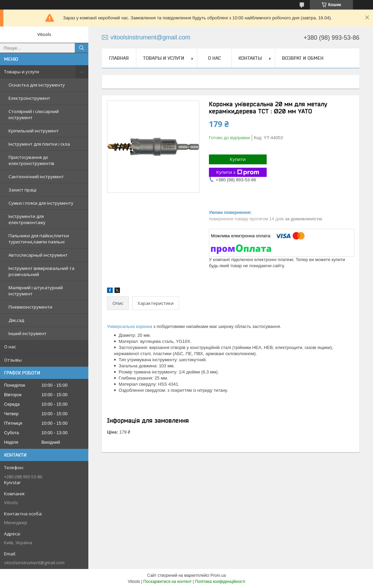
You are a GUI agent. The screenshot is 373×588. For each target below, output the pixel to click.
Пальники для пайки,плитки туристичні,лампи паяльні (39, 239)
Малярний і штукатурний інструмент (36, 291)
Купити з (238, 172)
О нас (10, 347)
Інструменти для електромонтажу (27, 219)
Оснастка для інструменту (37, 85)
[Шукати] (82, 48)
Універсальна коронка (130, 326)
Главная (119, 58)
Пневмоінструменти (30, 307)
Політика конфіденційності (220, 582)
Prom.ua (218, 575)
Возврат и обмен (303, 58)
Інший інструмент (28, 333)
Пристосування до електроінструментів (31, 160)
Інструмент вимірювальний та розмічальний (41, 271)
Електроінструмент (29, 98)
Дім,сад (16, 320)
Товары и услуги (22, 72)
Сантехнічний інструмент (36, 177)
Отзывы (13, 360)
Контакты (250, 58)
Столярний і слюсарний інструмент (34, 114)
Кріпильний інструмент (34, 131)
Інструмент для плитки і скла (39, 144)
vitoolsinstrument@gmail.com (34, 563)
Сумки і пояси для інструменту (41, 203)
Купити (238, 159)
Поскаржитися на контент (167, 582)
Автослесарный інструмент (38, 255)
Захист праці (22, 190)
